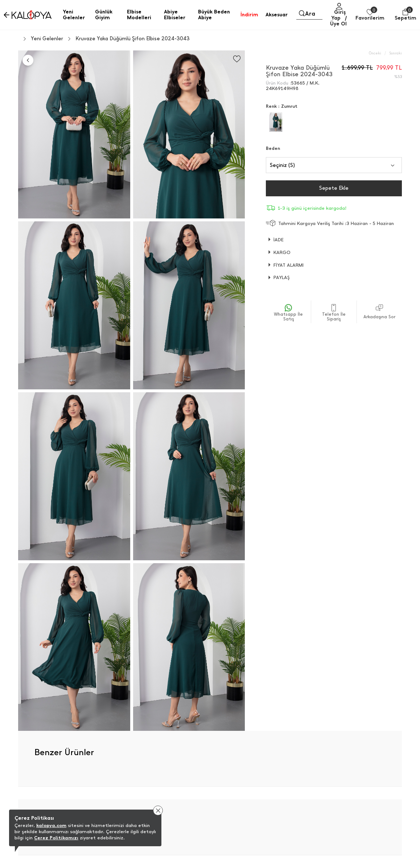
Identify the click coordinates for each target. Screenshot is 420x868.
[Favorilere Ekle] (237, 59)
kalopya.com (51, 825)
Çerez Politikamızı (56, 838)
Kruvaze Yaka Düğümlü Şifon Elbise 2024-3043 (133, 39)
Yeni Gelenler (47, 39)
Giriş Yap (338, 15)
